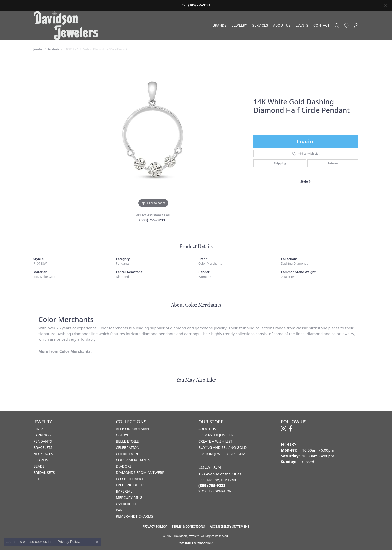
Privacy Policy (155, 527)
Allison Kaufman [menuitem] (132, 429)
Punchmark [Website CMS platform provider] (205, 543)
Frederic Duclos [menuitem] (132, 485)
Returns (333, 163)
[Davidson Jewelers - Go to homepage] (67, 25)
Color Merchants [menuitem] (133, 460)
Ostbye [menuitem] (123, 435)
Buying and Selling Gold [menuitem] (223, 448)
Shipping (280, 163)
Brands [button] (220, 25)
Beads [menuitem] (39, 466)
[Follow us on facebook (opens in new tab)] (291, 429)
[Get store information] (215, 491)
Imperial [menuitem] (124, 491)
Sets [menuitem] (37, 479)
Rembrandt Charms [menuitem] (135, 516)
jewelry (38, 49)
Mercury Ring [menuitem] (129, 498)
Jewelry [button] (239, 25)
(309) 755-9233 (152, 220)
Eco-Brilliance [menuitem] (130, 479)
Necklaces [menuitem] (43, 454)
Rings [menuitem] (39, 429)
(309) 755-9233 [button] (199, 5)
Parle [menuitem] (121, 510)
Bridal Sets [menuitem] (44, 473)
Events (302, 25)
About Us (282, 25)
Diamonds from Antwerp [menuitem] (140, 473)
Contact (322, 25)
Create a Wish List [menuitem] (215, 441)
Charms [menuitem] (41, 460)
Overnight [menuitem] (126, 504)
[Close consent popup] (97, 542)
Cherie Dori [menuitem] (127, 454)
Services (260, 25)
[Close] (386, 5)
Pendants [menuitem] (43, 441)
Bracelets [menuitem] (43, 448)
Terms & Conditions (188, 527)
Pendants (54, 49)
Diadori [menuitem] (123, 466)
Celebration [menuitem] (128, 448)
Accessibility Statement (230, 527)
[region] (153, 134)
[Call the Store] (212, 485)
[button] (337, 25)
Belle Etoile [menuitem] (127, 441)
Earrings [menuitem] (42, 435)
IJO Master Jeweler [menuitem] (216, 435)
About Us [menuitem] (207, 429)
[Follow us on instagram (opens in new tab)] (284, 429)
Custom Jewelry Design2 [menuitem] (222, 454)
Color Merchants (210, 264)
